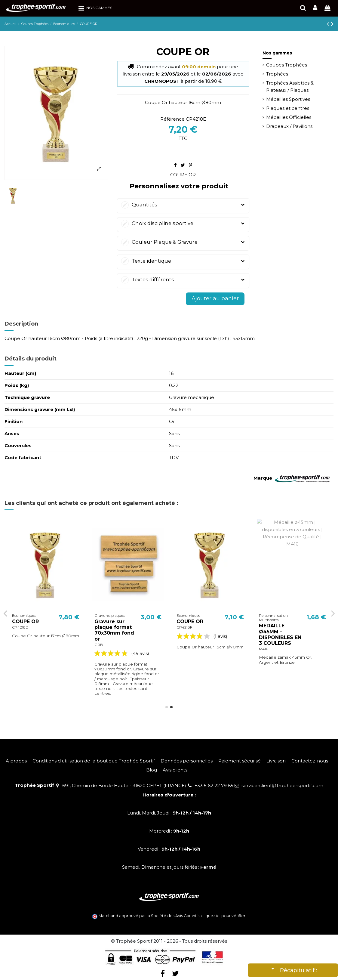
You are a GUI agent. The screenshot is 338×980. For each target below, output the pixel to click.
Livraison (276, 761)
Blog (152, 770)
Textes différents (183, 280)
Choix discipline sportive (183, 223)
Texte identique (183, 261)
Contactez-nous (310, 761)
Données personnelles (187, 761)
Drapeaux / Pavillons (289, 126)
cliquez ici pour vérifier (223, 916)
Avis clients (175, 770)
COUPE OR (183, 175)
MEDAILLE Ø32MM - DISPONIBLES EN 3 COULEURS (33, 634)
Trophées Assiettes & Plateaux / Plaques (290, 87)
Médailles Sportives (288, 99)
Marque (263, 478)
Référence (172, 119)
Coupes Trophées (287, 65)
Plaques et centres (288, 108)
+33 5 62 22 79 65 (214, 785)
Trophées (277, 74)
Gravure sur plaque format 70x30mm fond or (196, 630)
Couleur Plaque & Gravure (183, 242)
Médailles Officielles (289, 117)
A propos (16, 761)
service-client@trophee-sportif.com (282, 785)
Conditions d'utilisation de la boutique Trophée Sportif (94, 761)
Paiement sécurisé (240, 761)
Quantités (183, 205)
